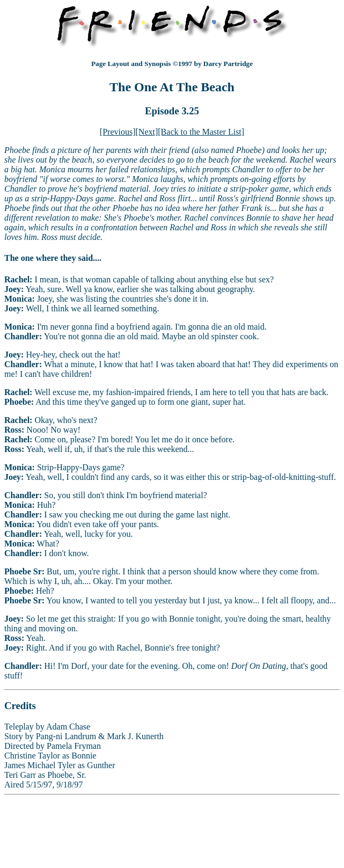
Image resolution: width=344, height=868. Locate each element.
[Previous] (118, 132)
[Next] (147, 132)
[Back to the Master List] (201, 132)
